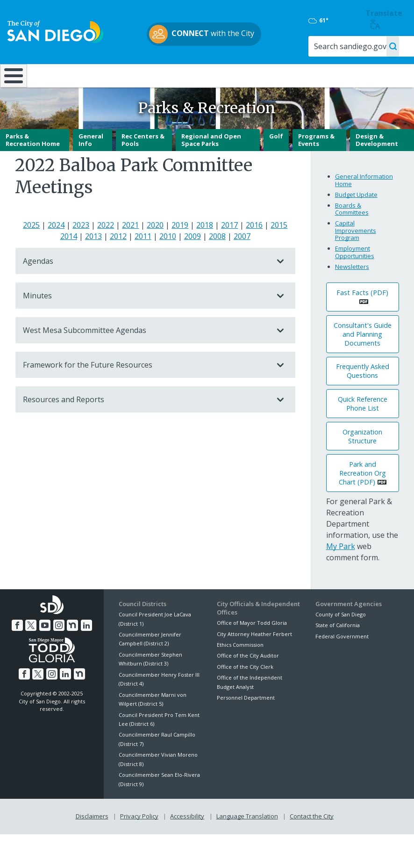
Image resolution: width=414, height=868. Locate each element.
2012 (118, 261)
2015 (279, 250)
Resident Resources (117, 80)
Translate (385, 19)
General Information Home (364, 205)
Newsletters (352, 291)
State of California (338, 650)
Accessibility (187, 841)
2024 (56, 250)
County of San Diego (341, 639)
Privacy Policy (139, 841)
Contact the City (312, 841)
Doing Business (179, 80)
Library (243, 75)
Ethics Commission (240, 669)
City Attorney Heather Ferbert (254, 659)
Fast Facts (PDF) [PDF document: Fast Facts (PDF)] (362, 317)
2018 (205, 250)
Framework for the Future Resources (146, 390)
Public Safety (310, 75)
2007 (242, 261)
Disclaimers (92, 841)
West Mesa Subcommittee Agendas (146, 355)
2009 (193, 261)
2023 (81, 250)
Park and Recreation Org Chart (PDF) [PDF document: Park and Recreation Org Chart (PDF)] (362, 498)
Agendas (146, 286)
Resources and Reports (146, 424)
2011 (143, 261)
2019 (180, 250)
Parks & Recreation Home (33, 165)
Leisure (54, 75)
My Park (341, 571)
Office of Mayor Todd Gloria (252, 647)
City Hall (379, 75)
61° (325, 21)
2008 (217, 261)
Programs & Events (316, 165)
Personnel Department (246, 722)
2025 (31, 250)
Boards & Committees (352, 234)
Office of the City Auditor (248, 680)
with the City (205, 34)
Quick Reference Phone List (363, 428)
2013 (93, 261)
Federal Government (342, 661)
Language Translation (247, 841)
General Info (91, 165)
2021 (130, 250)
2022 (106, 250)
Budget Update (356, 219)
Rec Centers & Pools (143, 165)
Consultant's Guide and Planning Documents (363, 359)
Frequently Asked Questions (363, 396)
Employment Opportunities (355, 277)
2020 (155, 250)
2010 (168, 261)
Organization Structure (362, 461)
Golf (276, 161)
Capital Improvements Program (356, 255)
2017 (229, 250)
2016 (254, 250)
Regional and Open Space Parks (211, 165)
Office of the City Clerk (245, 691)
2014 (69, 261)
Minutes (146, 320)
